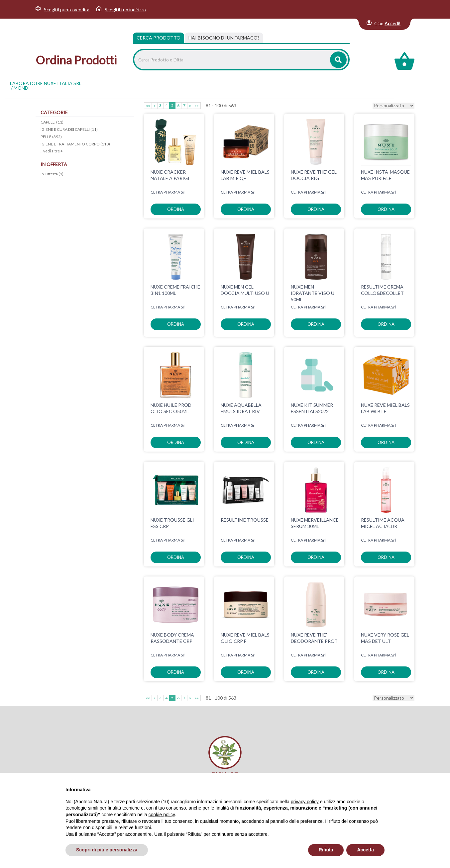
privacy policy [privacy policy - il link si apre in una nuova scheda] (305, 802)
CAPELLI (52, 122)
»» (197, 105)
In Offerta (52, 174)
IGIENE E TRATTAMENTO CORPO (75, 144)
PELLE (51, 137)
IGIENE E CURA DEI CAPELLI (69, 129)
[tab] (224, 38)
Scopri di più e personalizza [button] (107, 850)
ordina (176, 209)
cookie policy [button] (162, 815)
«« (148, 105)
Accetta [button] (365, 850)
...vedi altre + (52, 151)
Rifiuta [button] (326, 850)
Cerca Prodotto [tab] (159, 38)
